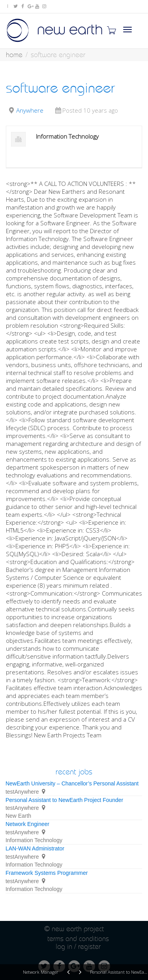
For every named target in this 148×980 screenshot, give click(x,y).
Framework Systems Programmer (47, 873)
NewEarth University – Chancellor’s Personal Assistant (72, 783)
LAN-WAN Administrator (35, 848)
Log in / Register (78, 946)
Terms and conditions (78, 938)
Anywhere (30, 110)
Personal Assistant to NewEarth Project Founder (64, 800)
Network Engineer (27, 824)
